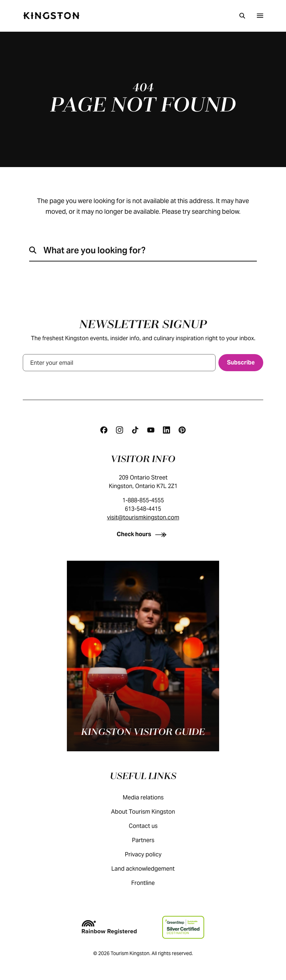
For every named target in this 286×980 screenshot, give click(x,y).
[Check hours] (143, 534)
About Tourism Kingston (150, 812)
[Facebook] (104, 430)
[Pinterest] (182, 430)
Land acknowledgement (150, 869)
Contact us (150, 826)
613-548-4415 (143, 509)
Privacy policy (150, 854)
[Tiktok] (135, 430)
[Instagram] (120, 430)
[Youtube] (151, 430)
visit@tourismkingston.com (143, 517)
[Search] (242, 16)
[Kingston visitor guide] (143, 656)
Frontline (150, 883)
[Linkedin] (166, 430)
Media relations (150, 797)
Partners (150, 840)
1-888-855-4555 (143, 500)
